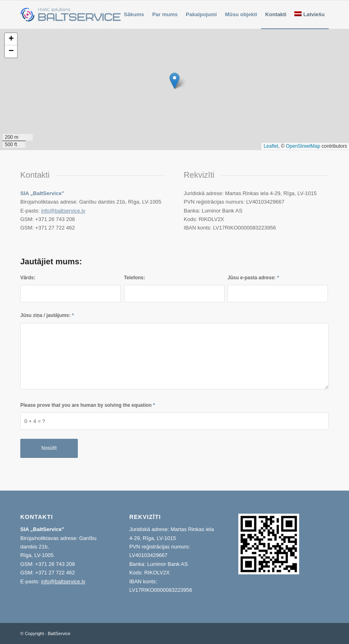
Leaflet (271, 146)
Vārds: (28, 278)
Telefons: (135, 278)
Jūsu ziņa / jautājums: (47, 315)
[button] (174, 81)
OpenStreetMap (303, 146)
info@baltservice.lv (63, 211)
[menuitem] (134, 15)
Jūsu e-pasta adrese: (253, 278)
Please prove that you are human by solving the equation (88, 405)
